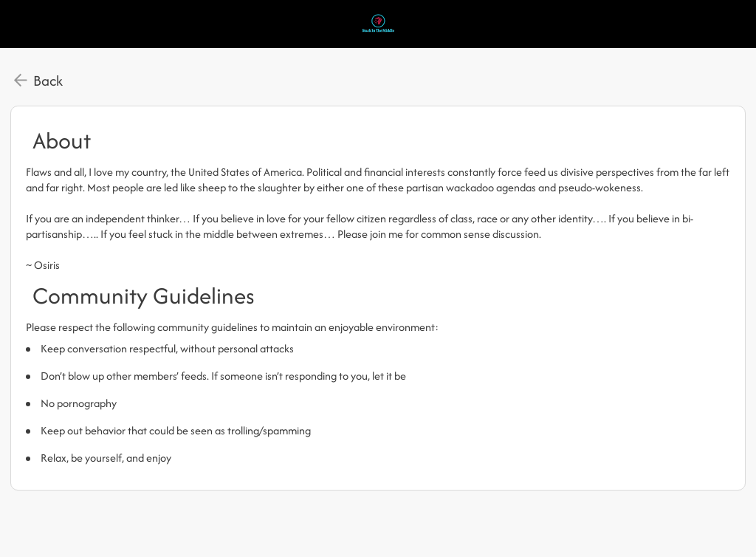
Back (48, 81)
